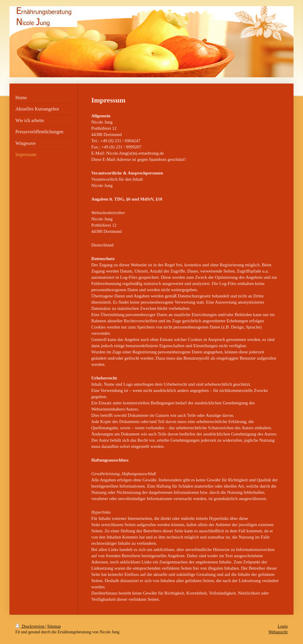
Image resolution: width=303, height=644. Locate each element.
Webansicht (278, 632)
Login (283, 626)
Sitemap (54, 626)
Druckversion (30, 626)
